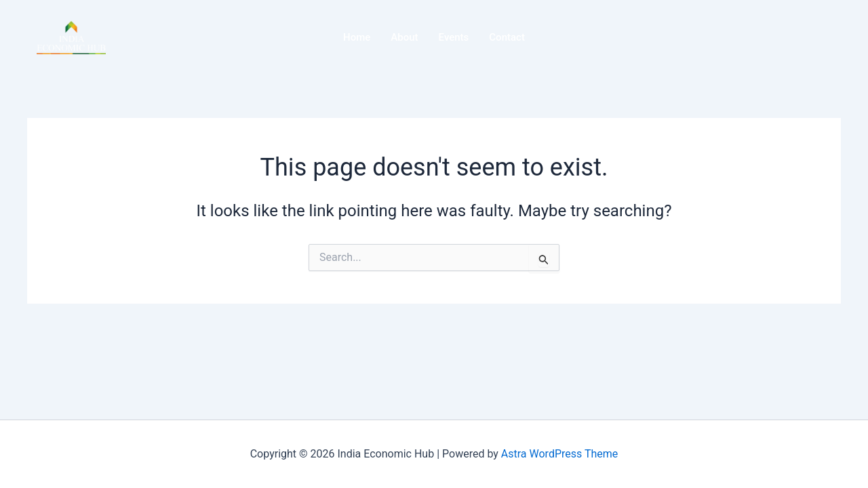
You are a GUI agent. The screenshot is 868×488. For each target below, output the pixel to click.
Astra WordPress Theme (559, 454)
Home (357, 37)
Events (454, 37)
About (404, 37)
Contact (507, 37)
